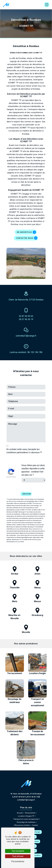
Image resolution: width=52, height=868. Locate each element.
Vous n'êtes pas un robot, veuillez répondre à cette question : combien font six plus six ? (33, 465)
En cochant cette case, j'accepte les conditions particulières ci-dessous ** (24, 446)
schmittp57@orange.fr (26, 336)
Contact (35, 825)
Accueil (20, 813)
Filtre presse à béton (22, 825)
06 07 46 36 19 (26, 319)
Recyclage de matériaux (26, 822)
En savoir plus (26, 232)
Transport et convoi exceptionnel (26, 819)
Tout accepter (18, 851)
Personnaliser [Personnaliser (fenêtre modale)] (18, 861)
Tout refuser (18, 856)
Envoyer (27, 489)
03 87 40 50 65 (26, 316)
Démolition (36, 855)
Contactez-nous (27, 238)
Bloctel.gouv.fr (16, 534)
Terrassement (30, 813)
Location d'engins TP (26, 816)
